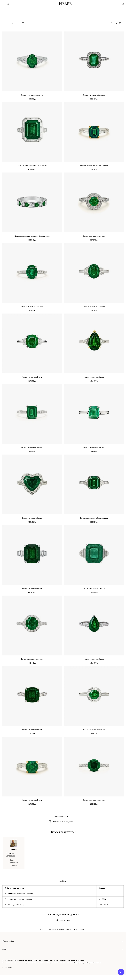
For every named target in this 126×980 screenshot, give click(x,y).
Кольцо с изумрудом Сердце (32, 518)
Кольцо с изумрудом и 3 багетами (94, 589)
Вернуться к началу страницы (65, 822)
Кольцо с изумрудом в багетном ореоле (32, 165)
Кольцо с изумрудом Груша (94, 377)
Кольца (55, 929)
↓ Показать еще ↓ (63, 920)
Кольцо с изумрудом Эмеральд (94, 95)
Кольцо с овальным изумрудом (32, 95)
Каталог (48, 929)
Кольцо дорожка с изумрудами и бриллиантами (32, 236)
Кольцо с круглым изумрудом (94, 236)
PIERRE (42, 929)
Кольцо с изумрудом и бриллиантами (94, 165)
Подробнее (10, 856)
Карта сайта (8, 968)
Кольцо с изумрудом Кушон (32, 377)
